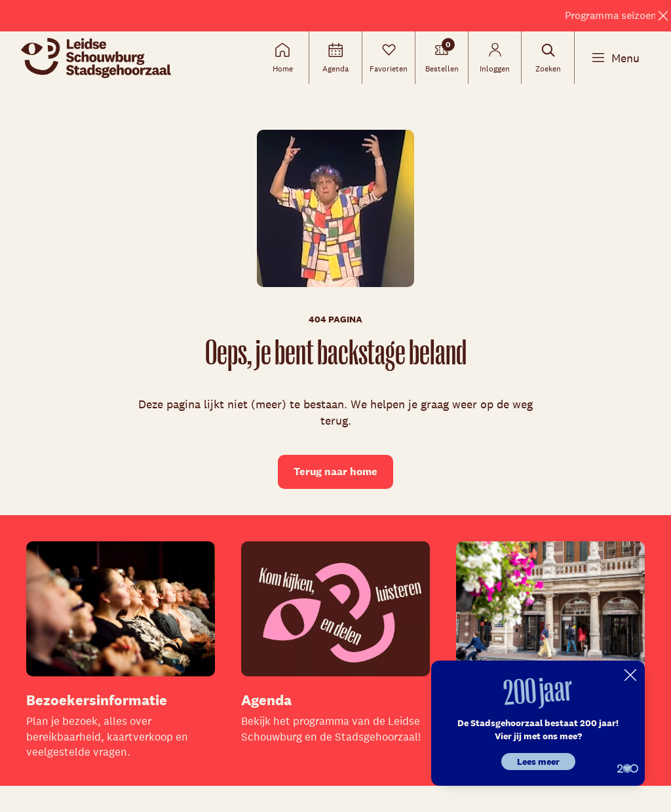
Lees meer (538, 762)
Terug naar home (335, 472)
